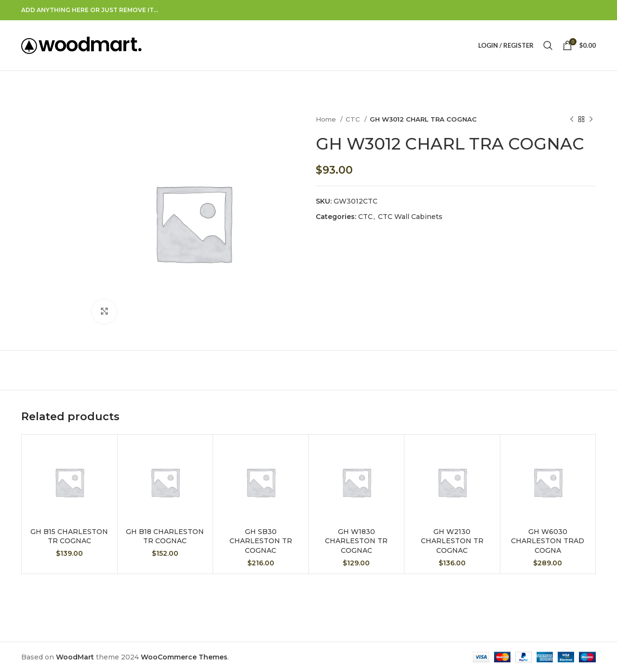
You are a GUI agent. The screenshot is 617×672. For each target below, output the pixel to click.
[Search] (548, 45)
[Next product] (591, 120)
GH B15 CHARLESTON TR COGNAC (69, 536)
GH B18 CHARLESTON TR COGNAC (165, 536)
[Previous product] (572, 120)
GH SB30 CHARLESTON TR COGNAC (261, 541)
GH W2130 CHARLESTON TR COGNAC (452, 541)
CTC (354, 119)
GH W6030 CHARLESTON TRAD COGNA (548, 541)
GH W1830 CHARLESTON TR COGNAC (356, 541)
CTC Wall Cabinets (410, 217)
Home (327, 119)
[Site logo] (81, 45)
